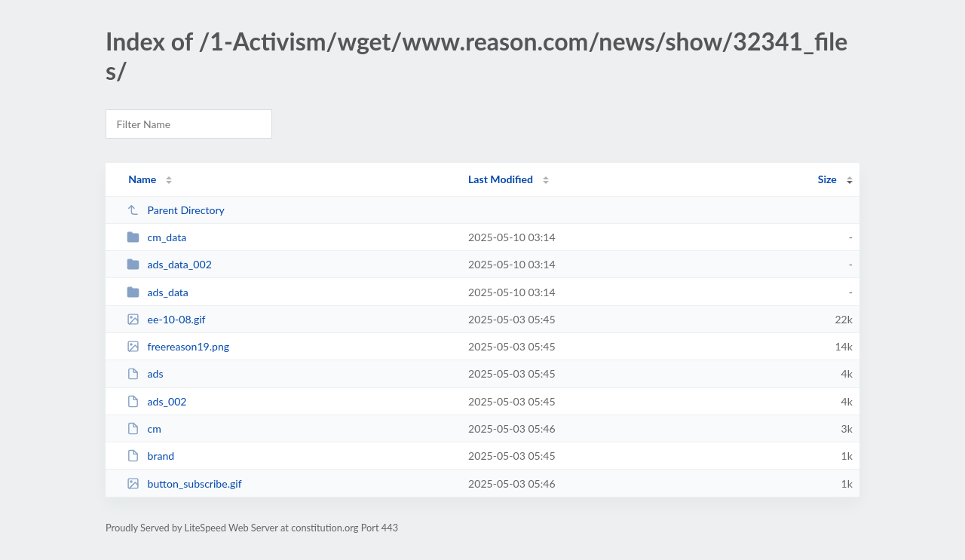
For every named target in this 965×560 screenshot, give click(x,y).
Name (142, 179)
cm (144, 428)
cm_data (156, 237)
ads (145, 373)
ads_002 (156, 401)
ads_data (158, 292)
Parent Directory (176, 210)
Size (827, 179)
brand (150, 456)
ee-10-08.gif (166, 319)
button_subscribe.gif (184, 483)
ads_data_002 (169, 264)
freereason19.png (178, 346)
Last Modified (501, 179)
